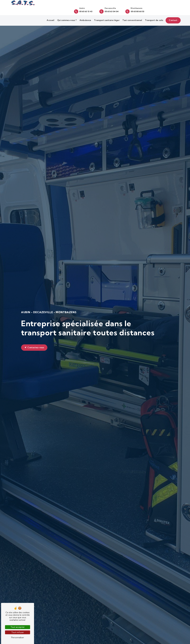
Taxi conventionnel (132, 19)
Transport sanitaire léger (106, 19)
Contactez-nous (34, 348)
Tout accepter (18, 627)
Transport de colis (153, 19)
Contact (172, 19)
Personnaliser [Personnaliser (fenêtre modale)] (18, 637)
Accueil (50, 19)
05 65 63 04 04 (142, 8)
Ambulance (85, 19)
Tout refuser (18, 632)
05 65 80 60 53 (168, 8)
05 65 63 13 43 (117, 8)
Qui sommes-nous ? (66, 19)
